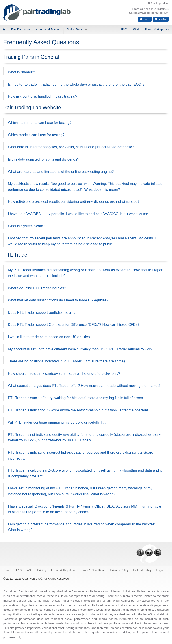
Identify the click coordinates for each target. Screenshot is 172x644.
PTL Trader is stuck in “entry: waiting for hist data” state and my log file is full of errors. (76, 398)
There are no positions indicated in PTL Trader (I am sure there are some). (67, 361)
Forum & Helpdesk (157, 29)
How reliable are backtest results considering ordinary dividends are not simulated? (74, 202)
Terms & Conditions (93, 570)
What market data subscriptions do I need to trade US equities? (58, 300)
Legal (160, 570)
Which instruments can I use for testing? (40, 123)
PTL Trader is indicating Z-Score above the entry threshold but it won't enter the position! (78, 410)
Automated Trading (48, 29)
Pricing (42, 570)
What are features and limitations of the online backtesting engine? (61, 172)
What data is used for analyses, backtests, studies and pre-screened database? (71, 147)
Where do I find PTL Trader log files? (37, 288)
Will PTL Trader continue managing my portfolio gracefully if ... (57, 422)
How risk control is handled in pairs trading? (42, 96)
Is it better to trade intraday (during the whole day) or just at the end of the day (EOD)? (76, 84)
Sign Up (161, 19)
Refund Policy (142, 570)
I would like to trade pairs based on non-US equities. (49, 337)
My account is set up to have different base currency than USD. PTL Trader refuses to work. (81, 349)
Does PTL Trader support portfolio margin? (42, 312)
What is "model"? (21, 72)
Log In (145, 19)
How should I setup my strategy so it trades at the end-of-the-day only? (64, 374)
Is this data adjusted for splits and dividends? (43, 159)
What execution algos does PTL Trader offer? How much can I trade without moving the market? (84, 386)
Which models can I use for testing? (36, 135)
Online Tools (75, 29)
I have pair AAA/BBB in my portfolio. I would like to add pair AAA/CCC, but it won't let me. (78, 214)
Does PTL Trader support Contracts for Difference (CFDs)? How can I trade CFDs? (74, 325)
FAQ (124, 29)
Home (7, 570)
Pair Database (20, 29)
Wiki (136, 29)
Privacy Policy (119, 570)
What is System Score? (26, 226)
